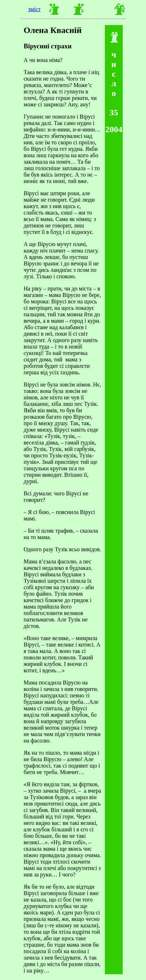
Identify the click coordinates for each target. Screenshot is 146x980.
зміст (35, 9)
